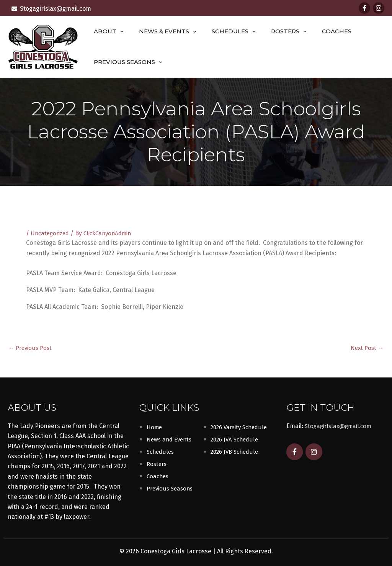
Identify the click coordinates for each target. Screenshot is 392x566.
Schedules (224, 31)
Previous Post (32, 348)
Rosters (275, 31)
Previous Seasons (126, 62)
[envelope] (51, 9)
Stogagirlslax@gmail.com (340, 426)
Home (155, 427)
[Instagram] (379, 8)
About (107, 31)
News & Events (162, 31)
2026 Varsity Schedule (241, 427)
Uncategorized (51, 233)
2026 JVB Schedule (236, 452)
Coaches (319, 31)
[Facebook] (364, 8)
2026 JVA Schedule (236, 439)
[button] (118, 31)
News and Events (171, 439)
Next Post (366, 348)
